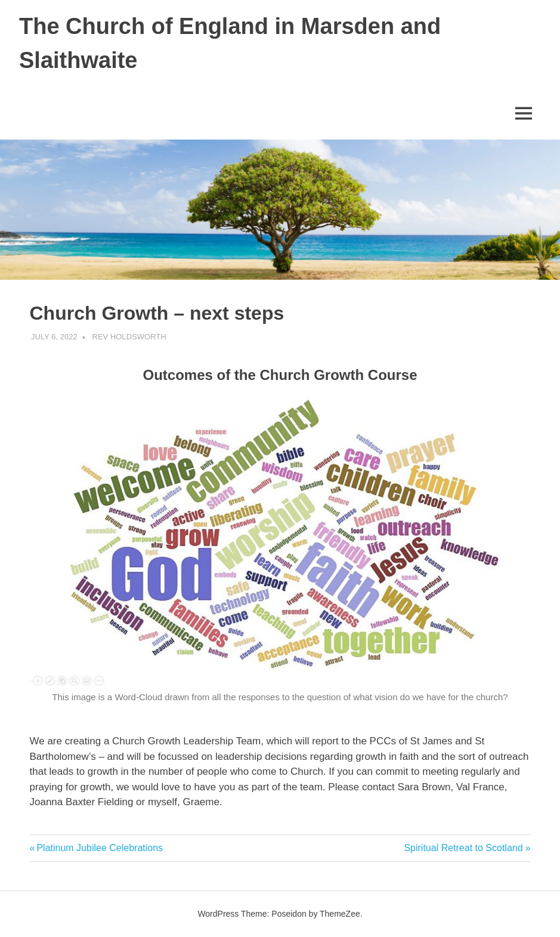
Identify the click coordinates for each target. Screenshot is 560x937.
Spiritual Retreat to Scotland (463, 848)
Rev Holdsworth (129, 337)
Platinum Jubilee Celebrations (99, 848)
